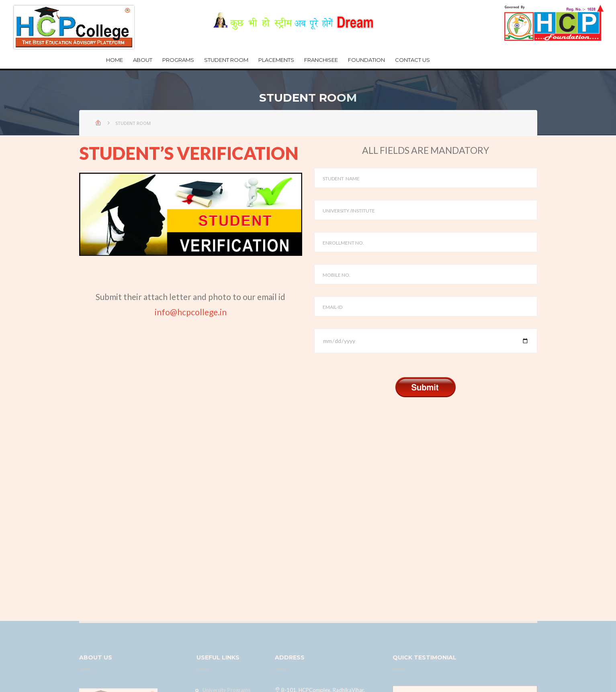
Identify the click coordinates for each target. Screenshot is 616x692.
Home (115, 60)
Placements (276, 60)
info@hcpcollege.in (191, 312)
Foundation (366, 60)
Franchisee (321, 60)
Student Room (226, 60)
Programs (178, 60)
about (143, 60)
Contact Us (412, 60)
